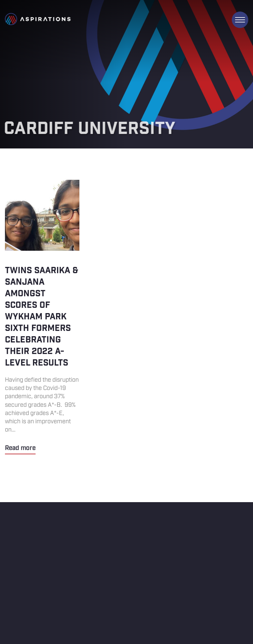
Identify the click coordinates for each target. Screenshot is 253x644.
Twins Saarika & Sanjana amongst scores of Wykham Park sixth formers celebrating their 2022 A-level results (42, 316)
